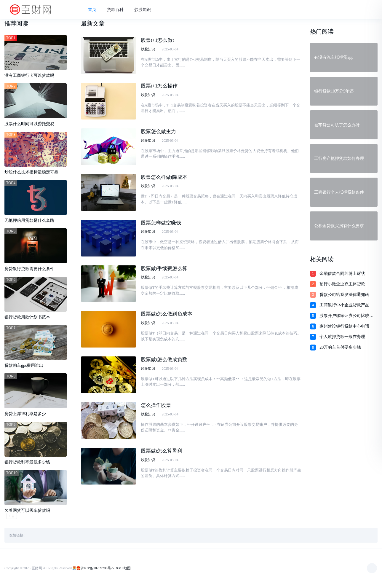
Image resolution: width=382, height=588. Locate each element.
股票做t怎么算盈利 (162, 452)
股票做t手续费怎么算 (164, 269)
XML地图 (123, 569)
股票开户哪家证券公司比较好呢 (346, 316)
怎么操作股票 (156, 406)
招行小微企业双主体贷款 (342, 284)
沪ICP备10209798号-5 (97, 569)
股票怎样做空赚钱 (161, 224)
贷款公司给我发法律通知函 (344, 295)
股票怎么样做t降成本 (164, 178)
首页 (95, 10)
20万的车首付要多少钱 (340, 347)
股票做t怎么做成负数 (164, 360)
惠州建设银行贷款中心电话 (344, 326)
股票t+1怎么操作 (159, 87)
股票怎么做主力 (158, 132)
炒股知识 (145, 10)
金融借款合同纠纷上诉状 (342, 274)
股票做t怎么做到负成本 (167, 315)
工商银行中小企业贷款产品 (344, 305)
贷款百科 (118, 10)
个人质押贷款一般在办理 (342, 337)
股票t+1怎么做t (158, 41)
